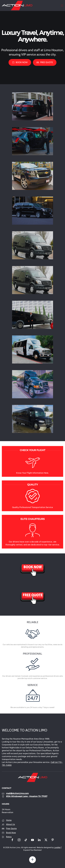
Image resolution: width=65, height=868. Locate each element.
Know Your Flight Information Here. (33, 473)
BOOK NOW (20, 62)
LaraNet (57, 847)
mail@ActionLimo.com (17, 793)
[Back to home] (17, 5)
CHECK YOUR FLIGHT (33, 450)
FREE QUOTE (45, 62)
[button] (62, 5)
